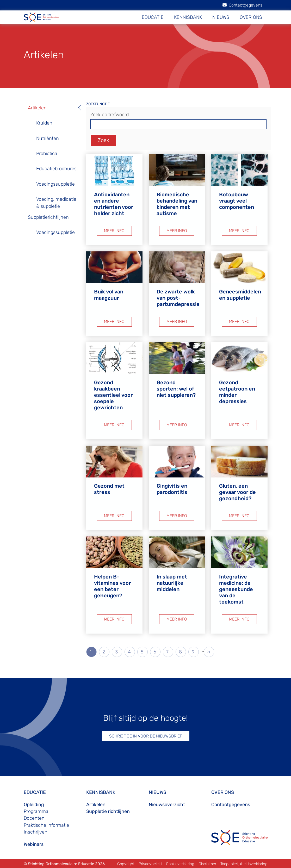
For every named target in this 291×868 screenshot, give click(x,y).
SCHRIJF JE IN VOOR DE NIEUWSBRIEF (146, 736)
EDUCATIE (153, 17)
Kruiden (44, 123)
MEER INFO (114, 231)
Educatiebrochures (56, 169)
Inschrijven (36, 832)
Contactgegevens (242, 5)
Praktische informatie (46, 825)
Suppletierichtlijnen (48, 217)
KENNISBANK (188, 17)
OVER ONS (251, 17)
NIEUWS (221, 17)
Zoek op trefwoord (110, 115)
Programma (36, 811)
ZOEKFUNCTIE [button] (98, 104)
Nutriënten (48, 138)
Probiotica (47, 153)
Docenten (34, 818)
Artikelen (37, 108)
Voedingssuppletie (55, 184)
